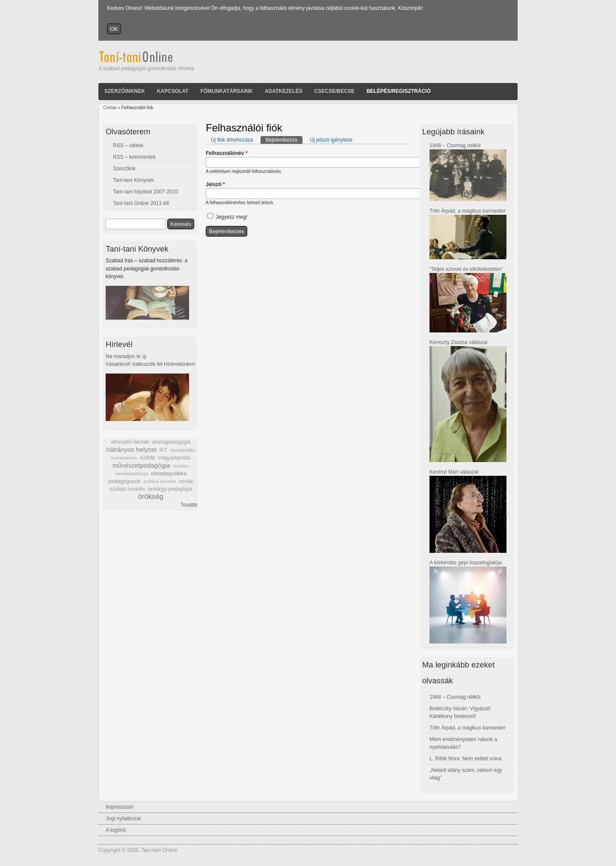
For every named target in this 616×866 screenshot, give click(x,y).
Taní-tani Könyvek (133, 180)
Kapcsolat (173, 91)
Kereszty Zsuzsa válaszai (458, 342)
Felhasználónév (227, 153)
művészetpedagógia (141, 465)
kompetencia (124, 458)
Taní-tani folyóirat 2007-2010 (145, 192)
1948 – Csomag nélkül (455, 145)
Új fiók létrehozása (232, 140)
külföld (148, 458)
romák (186, 481)
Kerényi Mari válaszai (454, 472)
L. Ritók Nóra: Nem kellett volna (466, 759)
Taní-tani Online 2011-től (141, 203)
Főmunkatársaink (226, 91)
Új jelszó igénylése (331, 140)
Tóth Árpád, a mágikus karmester (467, 211)
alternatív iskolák (130, 442)
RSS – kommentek (134, 157)
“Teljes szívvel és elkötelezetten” (466, 269)
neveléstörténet (131, 474)
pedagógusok (124, 481)
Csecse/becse (335, 91)
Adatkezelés (284, 91)
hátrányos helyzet (131, 449)
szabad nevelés (127, 489)
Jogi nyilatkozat (123, 819)
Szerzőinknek (125, 91)
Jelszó (215, 184)
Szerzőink (124, 169)
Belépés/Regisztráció (399, 91)
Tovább (189, 505)
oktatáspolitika (169, 473)
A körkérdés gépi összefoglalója (466, 563)
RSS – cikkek (128, 145)
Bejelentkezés (284, 139)
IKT (163, 450)
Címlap (110, 108)
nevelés (181, 466)
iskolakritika (183, 450)
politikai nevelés (160, 481)
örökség (151, 497)
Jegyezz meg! (231, 217)
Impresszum (120, 807)
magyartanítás (174, 458)
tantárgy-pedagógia (170, 489)
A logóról (116, 830)
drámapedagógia (171, 442)
